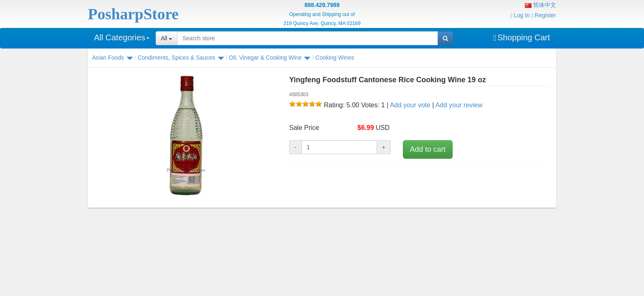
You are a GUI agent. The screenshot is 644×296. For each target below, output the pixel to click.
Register (544, 15)
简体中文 (540, 5)
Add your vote (410, 105)
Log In (520, 15)
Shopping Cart (522, 37)
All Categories (122, 37)
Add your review (459, 105)
